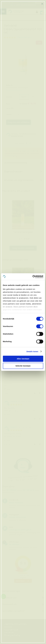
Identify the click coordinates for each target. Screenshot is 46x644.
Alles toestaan (23, 359)
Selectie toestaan (23, 366)
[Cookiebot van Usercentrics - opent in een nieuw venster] (33, 277)
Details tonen (32, 351)
